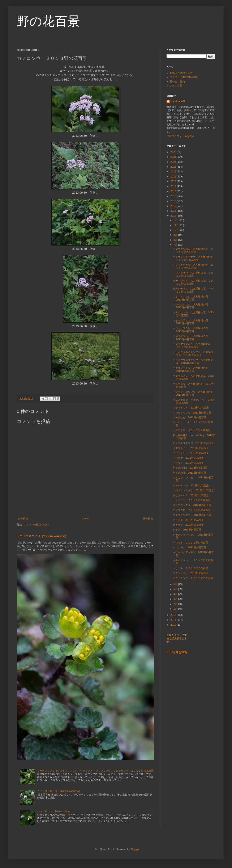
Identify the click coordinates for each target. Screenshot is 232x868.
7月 (176, 245)
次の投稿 (23, 519)
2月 (176, 604)
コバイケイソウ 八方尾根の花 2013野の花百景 (192, 306)
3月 (176, 599)
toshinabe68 (178, 101)
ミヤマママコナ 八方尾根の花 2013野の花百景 (192, 338)
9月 (176, 235)
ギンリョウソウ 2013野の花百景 (192, 413)
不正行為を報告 (177, 652)
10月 (177, 230)
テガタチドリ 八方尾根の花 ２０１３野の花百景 (193, 290)
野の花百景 (48, 21)
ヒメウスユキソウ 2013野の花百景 (193, 443)
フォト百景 (176, 86)
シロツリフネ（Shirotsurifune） (55, 812)
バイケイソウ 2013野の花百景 (191, 486)
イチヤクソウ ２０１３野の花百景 (193, 578)
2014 (174, 211)
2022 (174, 172)
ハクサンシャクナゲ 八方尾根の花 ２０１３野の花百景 (194, 258)
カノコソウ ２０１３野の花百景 (192, 500)
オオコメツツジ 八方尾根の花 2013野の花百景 (192, 298)
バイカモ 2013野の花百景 (188, 520)
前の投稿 (148, 519)
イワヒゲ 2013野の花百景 (188, 458)
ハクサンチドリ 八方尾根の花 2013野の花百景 (192, 369)
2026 (174, 152)
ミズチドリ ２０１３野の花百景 (192, 430)
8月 (176, 240)
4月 (176, 594)
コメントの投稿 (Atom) (36, 525)
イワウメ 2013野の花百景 (188, 463)
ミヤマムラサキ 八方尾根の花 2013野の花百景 (192, 322)
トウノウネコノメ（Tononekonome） (42, 536)
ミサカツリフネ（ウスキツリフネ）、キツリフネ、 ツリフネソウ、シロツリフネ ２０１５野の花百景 (95, 771)
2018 (174, 191)
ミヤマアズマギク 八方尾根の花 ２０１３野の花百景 (193, 346)
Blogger (135, 849)
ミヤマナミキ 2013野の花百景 (191, 408)
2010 (174, 625)
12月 (177, 220)
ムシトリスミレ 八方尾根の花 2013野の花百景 (192, 330)
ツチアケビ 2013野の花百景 (190, 418)
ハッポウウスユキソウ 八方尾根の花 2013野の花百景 (193, 361)
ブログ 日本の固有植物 (184, 77)
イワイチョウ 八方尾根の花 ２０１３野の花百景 (193, 274)
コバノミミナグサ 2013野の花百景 (193, 490)
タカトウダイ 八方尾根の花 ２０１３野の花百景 (193, 282)
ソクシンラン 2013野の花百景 (191, 573)
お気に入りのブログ (181, 73)
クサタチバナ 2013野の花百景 (191, 495)
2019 (174, 186)
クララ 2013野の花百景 (187, 530)
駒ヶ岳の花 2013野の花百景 (190, 473)
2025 (174, 157)
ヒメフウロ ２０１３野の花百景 (192, 510)
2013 (174, 216)
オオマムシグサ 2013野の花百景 (192, 505)
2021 (174, 177)
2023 (174, 167)
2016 (174, 201)
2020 (174, 181)
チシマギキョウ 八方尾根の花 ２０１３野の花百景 (193, 266)
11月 (177, 225)
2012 (174, 615)
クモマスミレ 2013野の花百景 (191, 448)
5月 (176, 589)
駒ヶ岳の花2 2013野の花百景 (190, 468)
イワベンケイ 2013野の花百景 (191, 453)
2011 (174, 620)
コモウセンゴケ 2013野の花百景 (192, 515)
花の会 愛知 (177, 81)
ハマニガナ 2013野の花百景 (190, 548)
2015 (174, 206)
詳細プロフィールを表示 (180, 136)
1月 (176, 609)
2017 (174, 196)
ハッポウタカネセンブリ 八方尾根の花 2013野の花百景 (193, 354)
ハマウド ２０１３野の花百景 (190, 543)
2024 (174, 162)
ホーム (85, 519)
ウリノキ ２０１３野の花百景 (190, 568)
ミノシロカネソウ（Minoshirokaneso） (59, 791)
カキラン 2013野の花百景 (188, 525)
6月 (176, 584)
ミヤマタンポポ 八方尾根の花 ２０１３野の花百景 (193, 251)
